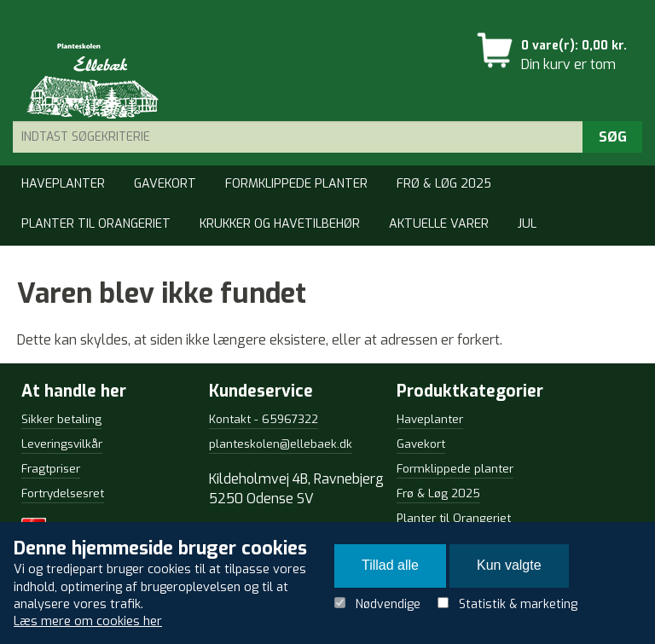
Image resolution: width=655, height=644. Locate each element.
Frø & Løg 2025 (444, 184)
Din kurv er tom (568, 64)
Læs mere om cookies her (88, 621)
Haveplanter (63, 184)
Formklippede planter (296, 184)
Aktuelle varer (439, 224)
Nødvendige (388, 604)
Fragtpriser (51, 469)
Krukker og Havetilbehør (280, 224)
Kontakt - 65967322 (264, 419)
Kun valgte (509, 565)
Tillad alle (390, 565)
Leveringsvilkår (62, 444)
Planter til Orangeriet (96, 224)
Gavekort (165, 184)
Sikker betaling (61, 419)
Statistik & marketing (518, 604)
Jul (527, 224)
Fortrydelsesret (63, 493)
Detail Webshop (87, 78)
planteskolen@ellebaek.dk (281, 444)
